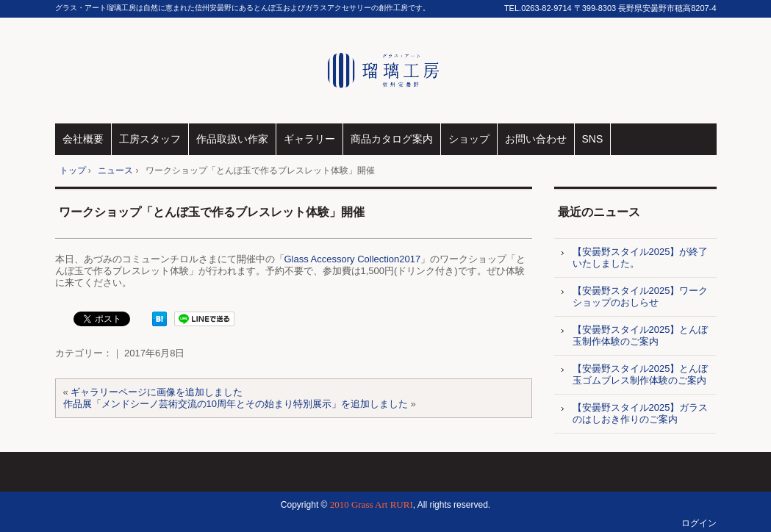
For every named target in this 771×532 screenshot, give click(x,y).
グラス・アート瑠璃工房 (385, 71)
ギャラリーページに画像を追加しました (157, 392)
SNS (593, 139)
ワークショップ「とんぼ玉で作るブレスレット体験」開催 (212, 212)
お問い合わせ (536, 139)
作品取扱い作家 (232, 139)
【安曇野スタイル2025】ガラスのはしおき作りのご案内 (641, 413)
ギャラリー (309, 139)
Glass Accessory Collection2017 (353, 259)
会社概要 (83, 139)
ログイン (699, 523)
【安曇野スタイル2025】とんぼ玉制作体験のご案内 (641, 335)
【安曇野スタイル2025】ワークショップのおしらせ (641, 296)
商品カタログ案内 (392, 139)
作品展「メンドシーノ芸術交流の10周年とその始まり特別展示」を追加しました (236, 404)
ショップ (469, 139)
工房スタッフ (150, 139)
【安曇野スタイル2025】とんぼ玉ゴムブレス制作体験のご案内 (641, 374)
